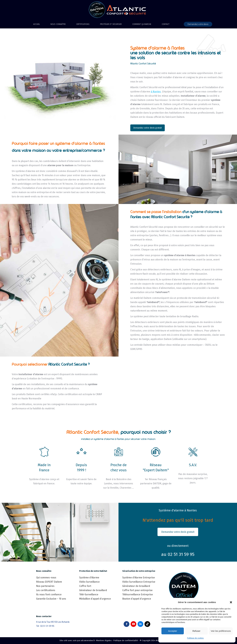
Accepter (173, 631)
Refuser (196, 631)
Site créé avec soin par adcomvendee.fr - (78, 641)
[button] (231, 602)
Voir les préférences (221, 631)
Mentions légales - (105, 641)
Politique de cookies (195, 638)
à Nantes (156, 92)
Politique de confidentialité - (126, 641)
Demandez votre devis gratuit (148, 128)
